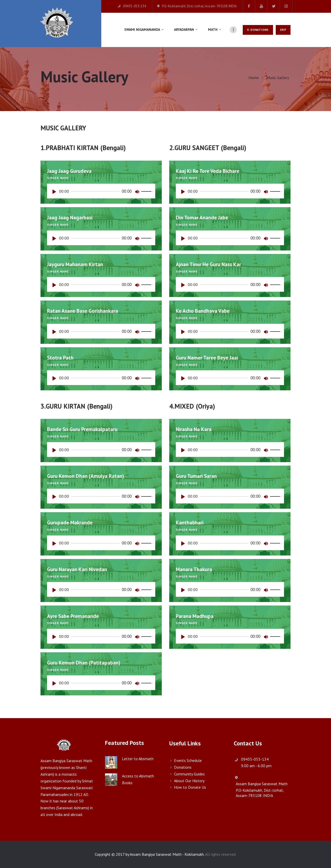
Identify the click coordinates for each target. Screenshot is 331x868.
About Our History (189, 781)
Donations (183, 767)
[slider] (95, 191)
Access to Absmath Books (138, 779)
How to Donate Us (190, 787)
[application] (101, 191)
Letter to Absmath (138, 759)
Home (254, 78)
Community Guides (189, 774)
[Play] (55, 193)
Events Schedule (188, 760)
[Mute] (138, 193)
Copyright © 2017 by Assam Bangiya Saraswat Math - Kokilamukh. (149, 854)
